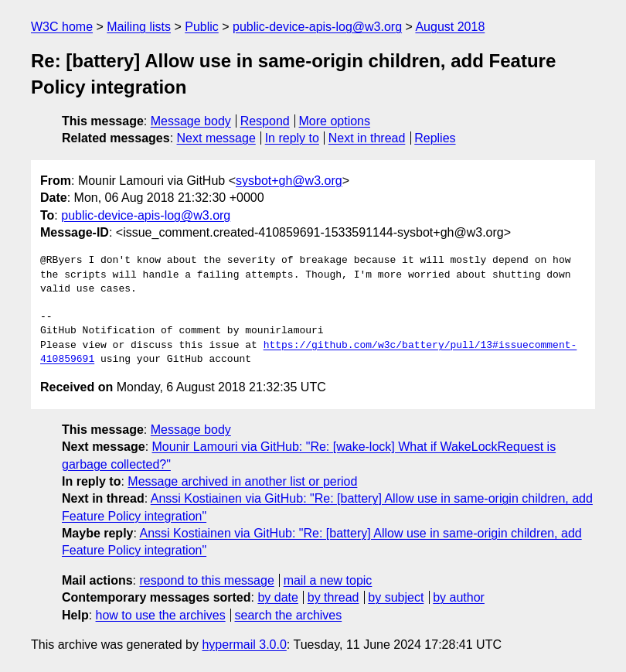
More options (335, 121)
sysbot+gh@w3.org (289, 181)
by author (459, 597)
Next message (216, 138)
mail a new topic (328, 580)
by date (277, 597)
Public (202, 27)
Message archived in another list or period (242, 481)
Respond (265, 121)
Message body (191, 121)
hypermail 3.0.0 (244, 645)
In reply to (292, 138)
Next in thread (367, 138)
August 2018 (450, 27)
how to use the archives (161, 615)
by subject (396, 597)
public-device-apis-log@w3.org (317, 27)
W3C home (62, 27)
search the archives (289, 615)
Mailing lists (139, 27)
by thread (333, 597)
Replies (435, 138)
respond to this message (206, 580)
